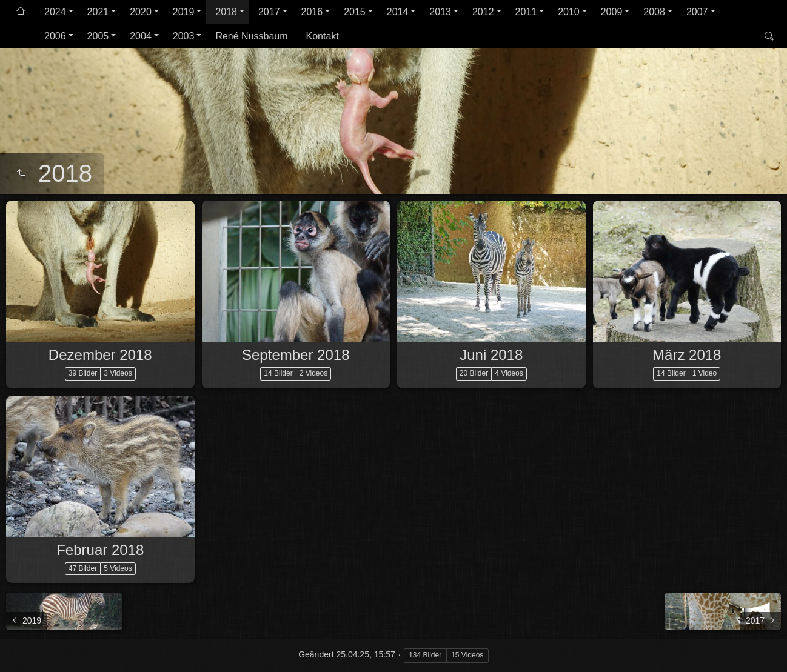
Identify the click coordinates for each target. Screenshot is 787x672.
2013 (440, 12)
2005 (98, 36)
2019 (184, 12)
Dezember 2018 (100, 355)
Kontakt (323, 36)
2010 (569, 12)
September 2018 (296, 355)
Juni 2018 (491, 355)
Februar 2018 (100, 550)
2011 (526, 12)
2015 (355, 12)
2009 (612, 12)
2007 (697, 12)
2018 (226, 12)
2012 (483, 12)
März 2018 (687, 355)
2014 (398, 12)
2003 (184, 36)
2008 (654, 12)
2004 (141, 36)
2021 (98, 12)
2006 (55, 36)
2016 (312, 12)
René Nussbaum (251, 36)
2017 (269, 12)
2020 (141, 12)
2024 (55, 12)
